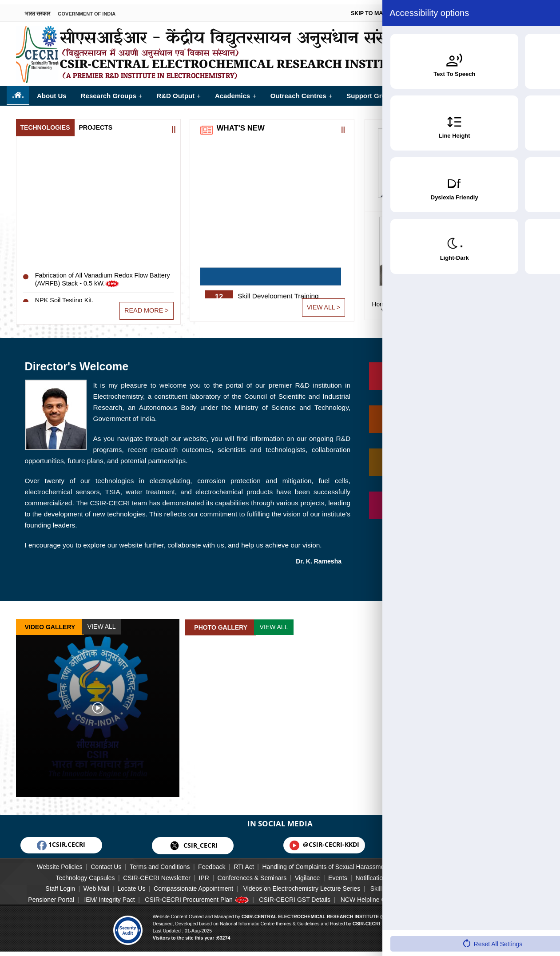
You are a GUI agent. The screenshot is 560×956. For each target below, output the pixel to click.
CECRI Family (511, 873)
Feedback (209, 863)
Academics (236, 92)
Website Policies (36, 863)
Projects (96, 123)
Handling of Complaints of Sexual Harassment (336, 863)
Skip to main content (380, 9)
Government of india (87, 8)
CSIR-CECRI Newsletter (137, 873)
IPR (191, 873)
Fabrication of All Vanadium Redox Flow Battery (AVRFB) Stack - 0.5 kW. (95, 285)
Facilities (435, 92)
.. (18, 91)
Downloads (494, 896)
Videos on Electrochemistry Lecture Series (305, 885)
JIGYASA (472, 885)
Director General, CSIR (499, 303)
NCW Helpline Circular (383, 896)
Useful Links (446, 896)
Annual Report (35, 904)
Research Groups (112, 92)
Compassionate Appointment (190, 885)
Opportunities (489, 91)
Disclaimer (429, 863)
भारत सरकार (37, 8)
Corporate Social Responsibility (503, 863)
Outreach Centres (302, 92)
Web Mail (79, 885)
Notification (384, 873)
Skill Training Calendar (411, 885)
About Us (52, 91)
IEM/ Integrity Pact (101, 896)
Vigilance (308, 873)
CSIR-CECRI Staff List (445, 873)
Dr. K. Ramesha (319, 557)
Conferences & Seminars (246, 873)
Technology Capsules (59, 873)
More (538, 87)
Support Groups (375, 92)
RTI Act (247, 863)
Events (344, 873)
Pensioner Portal (36, 896)
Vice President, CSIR (410, 303)
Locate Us (121, 885)
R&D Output (178, 92)
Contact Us (89, 863)
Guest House (520, 885)
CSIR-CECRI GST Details (300, 896)
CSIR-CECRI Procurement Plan (196, 896)
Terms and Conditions (150, 863)
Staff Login (37, 885)
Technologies (45, 123)
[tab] (45, 123)
